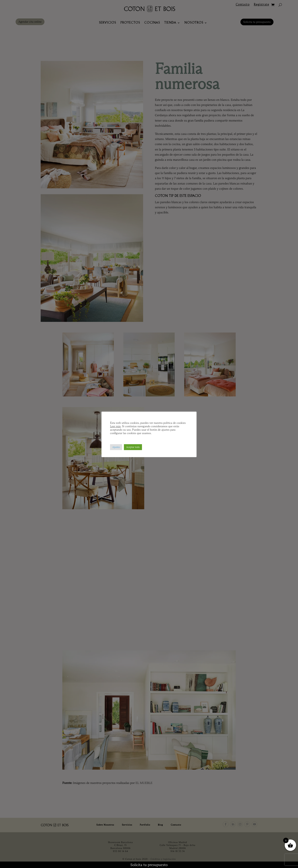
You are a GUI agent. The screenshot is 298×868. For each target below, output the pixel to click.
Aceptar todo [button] (133, 447)
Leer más (115, 426)
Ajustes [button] (116, 447)
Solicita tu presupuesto (149, 865)
